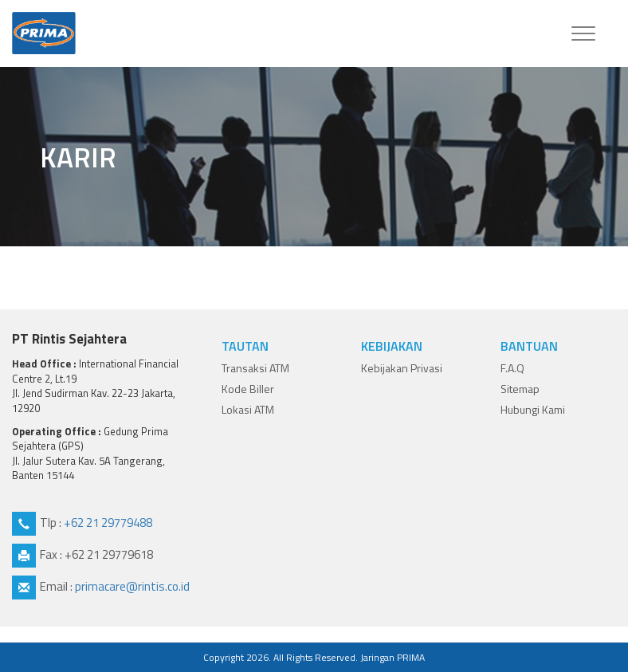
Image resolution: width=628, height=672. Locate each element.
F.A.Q (512, 368)
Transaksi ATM (255, 368)
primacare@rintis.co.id (132, 586)
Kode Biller (248, 389)
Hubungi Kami (533, 409)
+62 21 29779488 (108, 523)
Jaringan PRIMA (392, 657)
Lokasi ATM (248, 409)
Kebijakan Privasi (402, 368)
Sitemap (520, 389)
